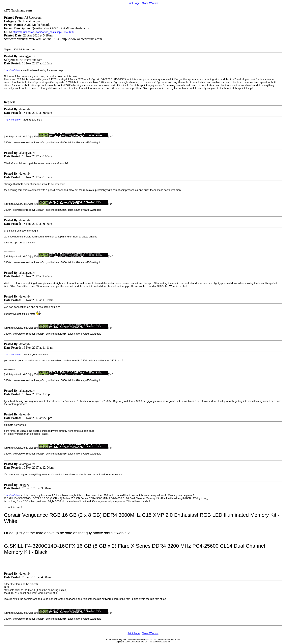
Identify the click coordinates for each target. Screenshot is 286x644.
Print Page (134, 3)
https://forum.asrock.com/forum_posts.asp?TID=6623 (43, 32)
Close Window (150, 3)
